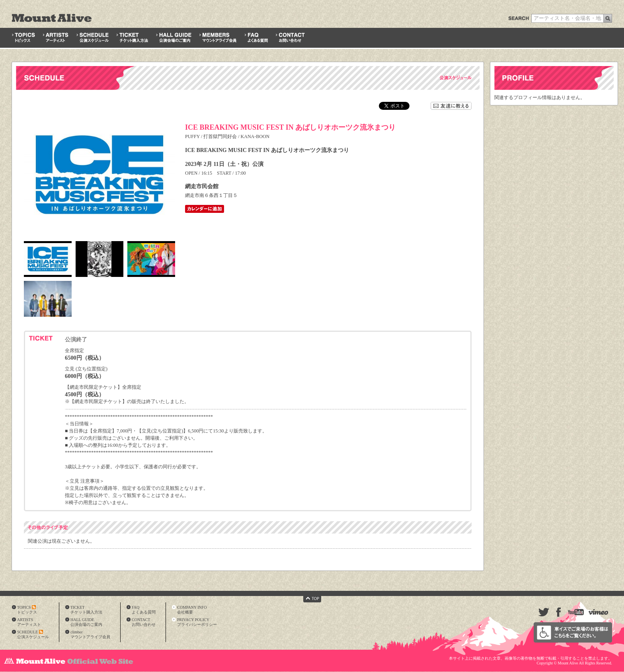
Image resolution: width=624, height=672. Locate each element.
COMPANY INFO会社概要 (192, 610)
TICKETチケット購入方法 (86, 610)
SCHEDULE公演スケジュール (33, 634)
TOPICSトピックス (27, 610)
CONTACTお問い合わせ (144, 622)
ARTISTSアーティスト (29, 622)
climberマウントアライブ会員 (90, 634)
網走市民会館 (202, 186)
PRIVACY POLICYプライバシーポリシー (197, 622)
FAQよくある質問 (144, 610)
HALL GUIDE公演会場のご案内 (86, 622)
